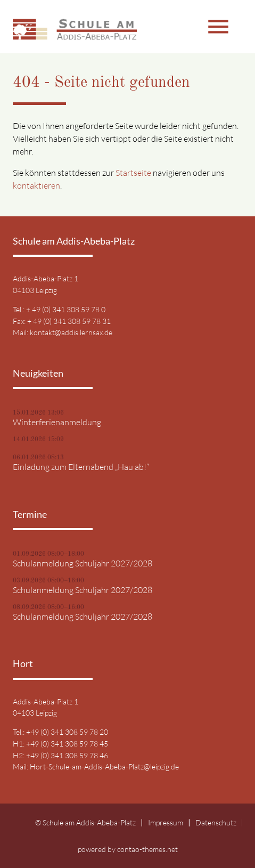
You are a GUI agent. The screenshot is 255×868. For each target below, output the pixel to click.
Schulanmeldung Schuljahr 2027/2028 (83, 563)
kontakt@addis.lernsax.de (71, 332)
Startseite (133, 173)
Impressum (166, 822)
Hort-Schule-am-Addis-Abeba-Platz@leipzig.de (104, 766)
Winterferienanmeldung (57, 422)
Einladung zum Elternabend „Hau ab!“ (81, 467)
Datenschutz (216, 822)
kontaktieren (36, 185)
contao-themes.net (147, 849)
